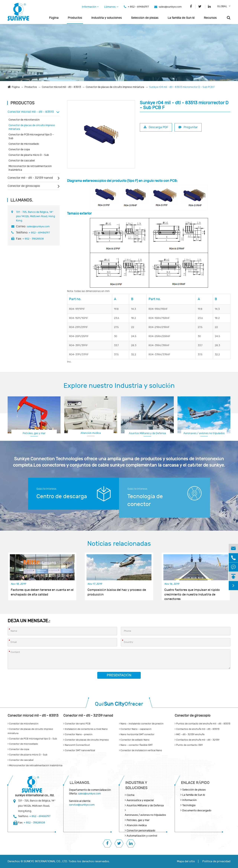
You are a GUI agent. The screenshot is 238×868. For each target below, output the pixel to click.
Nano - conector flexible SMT (136, 745)
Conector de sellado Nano (134, 740)
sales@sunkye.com (170, 7)
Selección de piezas (145, 18)
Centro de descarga (62, 496)
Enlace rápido (195, 783)
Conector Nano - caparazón (135, 729)
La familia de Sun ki (181, 18)
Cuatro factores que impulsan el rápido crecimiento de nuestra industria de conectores (192, 592)
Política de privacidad (216, 861)
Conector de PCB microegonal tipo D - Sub (31, 136)
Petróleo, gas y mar (34, 433)
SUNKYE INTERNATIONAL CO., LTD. (46, 861)
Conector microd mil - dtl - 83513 (61, 87)
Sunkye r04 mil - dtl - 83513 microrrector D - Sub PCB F (182, 87)
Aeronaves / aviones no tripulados (204, 433)
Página (54, 18)
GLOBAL (222, 6)
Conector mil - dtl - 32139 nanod (30, 178)
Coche (131, 795)
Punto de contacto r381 (189, 745)
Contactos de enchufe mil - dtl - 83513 (197, 729)
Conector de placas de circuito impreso (86, 740)
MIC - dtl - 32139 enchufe (190, 734)
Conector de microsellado (24, 144)
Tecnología (189, 805)
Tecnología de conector (145, 500)
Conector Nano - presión (78, 734)
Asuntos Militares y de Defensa (147, 433)
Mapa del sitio (186, 861)
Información (90, 7)
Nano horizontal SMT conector (137, 734)
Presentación (119, 675)
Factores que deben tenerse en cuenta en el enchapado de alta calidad (42, 592)
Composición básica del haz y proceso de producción (117, 592)
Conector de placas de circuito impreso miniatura (115, 87)
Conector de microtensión (24, 120)
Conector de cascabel (22, 161)
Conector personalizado (141, 831)
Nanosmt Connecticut (76, 745)
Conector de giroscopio (24, 186)
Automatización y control (142, 836)
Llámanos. (111, 7)
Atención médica (91, 433)
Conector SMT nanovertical (79, 750)
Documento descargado (197, 811)
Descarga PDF (156, 127)
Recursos (210, 18)
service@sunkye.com (82, 805)
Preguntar (188, 127)
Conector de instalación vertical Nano (141, 750)
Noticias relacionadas (119, 544)
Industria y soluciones (107, 18)
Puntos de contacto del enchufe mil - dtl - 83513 (203, 724)
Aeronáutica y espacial (140, 800)
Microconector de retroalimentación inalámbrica (30, 168)
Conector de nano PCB (77, 724)
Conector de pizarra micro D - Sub (29, 155)
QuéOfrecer (119, 704)
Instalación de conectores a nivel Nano (85, 729)
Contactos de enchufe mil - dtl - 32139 (197, 740)
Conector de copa (19, 149)
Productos (75, 18)
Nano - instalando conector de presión (141, 724)
